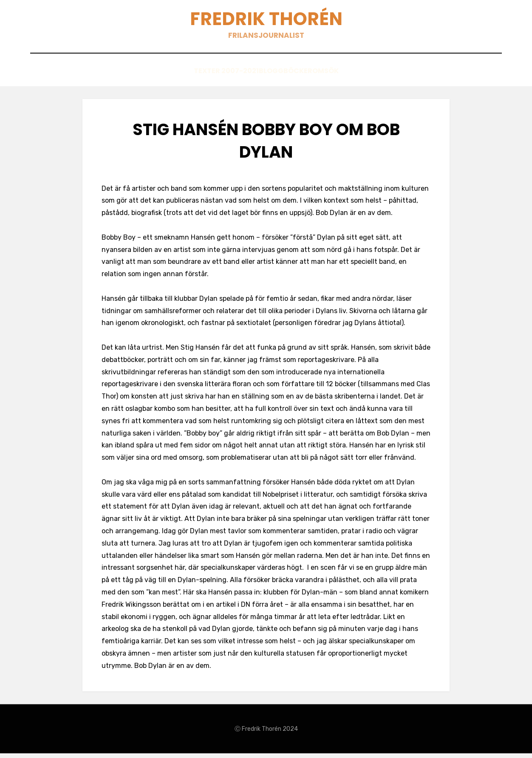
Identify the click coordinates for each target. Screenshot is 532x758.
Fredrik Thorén (266, 21)
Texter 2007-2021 (199, 77)
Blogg (256, 77)
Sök (356, 77)
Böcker (296, 77)
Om (329, 77)
